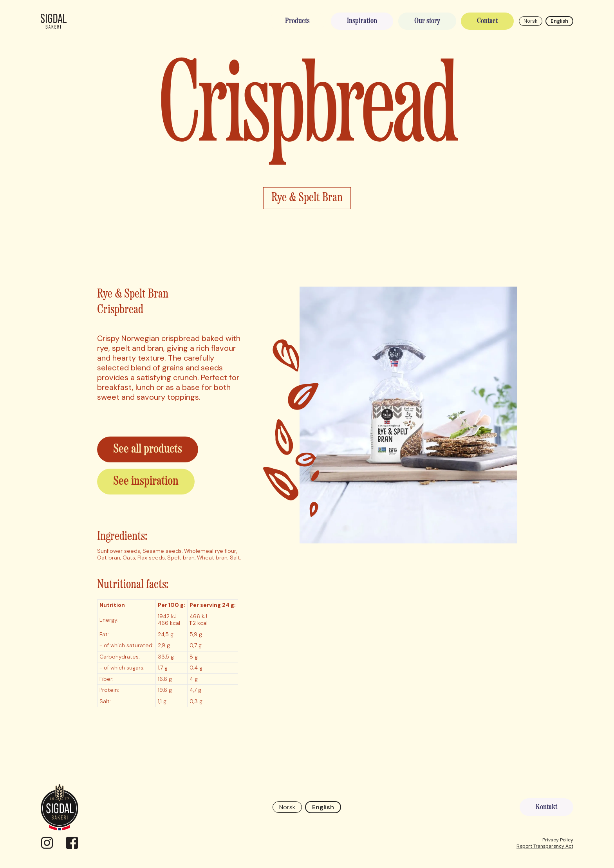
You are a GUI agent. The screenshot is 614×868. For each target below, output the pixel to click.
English (559, 21)
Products (297, 21)
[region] (168, 650)
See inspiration (146, 482)
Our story (427, 21)
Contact (487, 21)
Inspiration (362, 21)
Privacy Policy (558, 840)
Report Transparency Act (545, 846)
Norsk (530, 21)
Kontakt (546, 807)
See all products (148, 449)
